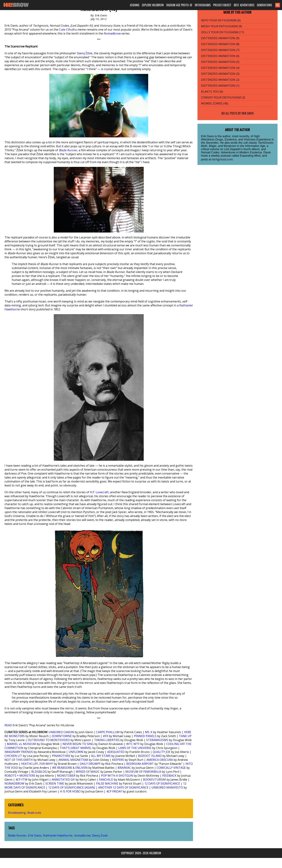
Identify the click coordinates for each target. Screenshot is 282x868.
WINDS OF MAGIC (88, 772)
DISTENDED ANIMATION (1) (220, 86)
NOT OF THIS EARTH (19, 760)
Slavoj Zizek (100, 835)
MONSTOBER (66, 776)
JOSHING (135, 5)
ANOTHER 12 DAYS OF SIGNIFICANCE (123, 787)
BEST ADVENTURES (244, 5)
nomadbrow (82, 835)
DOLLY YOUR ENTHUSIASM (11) (223, 32)
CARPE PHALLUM (108, 732)
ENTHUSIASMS (203, 5)
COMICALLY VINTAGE (171, 768)
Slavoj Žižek (85, 53)
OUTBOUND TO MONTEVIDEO (49, 740)
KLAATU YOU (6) (212, 92)
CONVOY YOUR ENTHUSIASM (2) (223, 97)
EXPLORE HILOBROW (153, 5)
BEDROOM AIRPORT (140, 764)
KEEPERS (118, 760)
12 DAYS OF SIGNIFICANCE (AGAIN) (72, 787)
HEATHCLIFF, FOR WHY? (37, 764)
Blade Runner (68, 150)
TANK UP (185, 736)
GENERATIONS (264, 5)
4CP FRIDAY (114, 791)
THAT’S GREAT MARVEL (76, 748)
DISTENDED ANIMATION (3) (220, 74)
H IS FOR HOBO (70, 791)
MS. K (149, 732)
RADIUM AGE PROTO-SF (179, 5)
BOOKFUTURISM (154, 780)
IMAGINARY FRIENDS (19, 752)
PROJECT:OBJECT (222, 5)
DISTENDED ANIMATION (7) (220, 50)
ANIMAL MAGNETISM (73, 760)
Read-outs (34, 813)
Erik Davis (35, 835)
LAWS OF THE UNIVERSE (135, 748)
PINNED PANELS (145, 736)
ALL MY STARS (101, 756)
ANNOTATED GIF (63, 780)
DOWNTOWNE (62, 736)
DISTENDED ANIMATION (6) (220, 56)
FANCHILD (106, 780)
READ (8, 725)
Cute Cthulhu (68, 29)
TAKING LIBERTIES (107, 740)
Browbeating (17, 813)
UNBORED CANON (61, 732)
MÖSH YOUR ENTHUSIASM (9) (221, 26)
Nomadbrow (112, 33)
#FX (105, 736)
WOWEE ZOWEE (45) (215, 103)
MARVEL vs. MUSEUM (21, 744)
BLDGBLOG (39, 772)
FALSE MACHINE (107, 783)
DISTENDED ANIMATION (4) (220, 68)
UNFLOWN (76, 752)
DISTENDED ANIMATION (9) (220, 38)
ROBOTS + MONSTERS (20, 776)
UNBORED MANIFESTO (167, 787)
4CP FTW (21, 780)
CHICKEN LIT (13, 756)
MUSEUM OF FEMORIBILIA (143, 772)
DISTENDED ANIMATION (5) (220, 62)
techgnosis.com (222, 159)
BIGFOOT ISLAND (150, 756)
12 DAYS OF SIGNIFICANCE (162, 783)
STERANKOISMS (157, 740)
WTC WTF (133, 744)
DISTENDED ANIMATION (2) (220, 80)
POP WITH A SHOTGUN (117, 776)
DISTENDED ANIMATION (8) (220, 44)
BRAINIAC (124, 768)
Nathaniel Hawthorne (58, 835)
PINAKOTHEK (61, 756)
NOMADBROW (14, 783)
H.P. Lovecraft (99, 492)
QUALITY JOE (162, 752)
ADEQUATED (116, 752)
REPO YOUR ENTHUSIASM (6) (221, 20)
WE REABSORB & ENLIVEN (70, 768)
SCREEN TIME (55, 783)
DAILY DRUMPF (90, 764)
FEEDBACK (169, 776)
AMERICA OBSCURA (160, 760)
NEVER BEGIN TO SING (78, 744)
